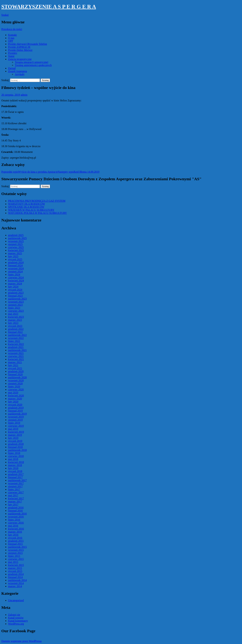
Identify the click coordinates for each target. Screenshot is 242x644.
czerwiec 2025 (16, 247)
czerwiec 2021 (16, 356)
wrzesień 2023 (16, 302)
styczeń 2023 (15, 326)
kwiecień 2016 (16, 529)
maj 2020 (13, 393)
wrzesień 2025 (16, 241)
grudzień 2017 (16, 474)
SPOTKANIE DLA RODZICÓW (26, 207)
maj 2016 (13, 526)
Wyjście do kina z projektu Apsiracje (30, 172)
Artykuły (20, 74)
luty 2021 (13, 365)
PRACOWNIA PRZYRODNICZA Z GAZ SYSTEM (37, 201)
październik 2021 (17, 350)
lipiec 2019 (14, 423)
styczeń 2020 (15, 405)
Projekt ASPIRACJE (19, 47)
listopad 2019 (15, 411)
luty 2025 (13, 256)
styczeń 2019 (15, 441)
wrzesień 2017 (16, 483)
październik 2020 (17, 377)
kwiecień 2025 (16, 250)
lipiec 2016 (14, 520)
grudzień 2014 (16, 574)
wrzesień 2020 (16, 380)
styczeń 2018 (15, 471)
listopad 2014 (15, 577)
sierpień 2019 (15, 420)
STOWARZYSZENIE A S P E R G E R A (49, 7)
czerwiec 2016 (16, 523)
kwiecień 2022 (16, 344)
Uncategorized (16, 600)
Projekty (13, 53)
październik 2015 (17, 547)
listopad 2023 (15, 296)
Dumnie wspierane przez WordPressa (21, 641)
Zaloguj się (14, 615)
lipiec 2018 (14, 453)
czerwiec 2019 (16, 426)
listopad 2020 (15, 374)
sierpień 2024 (15, 271)
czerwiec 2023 (16, 311)
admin (24, 95)
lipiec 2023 (14, 308)
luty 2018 (13, 468)
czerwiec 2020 (16, 390)
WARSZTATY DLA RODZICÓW (27, 204)
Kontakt (12, 35)
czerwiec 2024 (16, 278)
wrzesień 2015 (16, 550)
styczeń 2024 (15, 290)
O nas (11, 38)
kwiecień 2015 (16, 565)
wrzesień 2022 (16, 338)
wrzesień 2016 (16, 517)
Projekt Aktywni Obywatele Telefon (28, 44)
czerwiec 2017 (16, 492)
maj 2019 (13, 429)
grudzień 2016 (16, 508)
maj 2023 (13, 314)
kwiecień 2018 (16, 462)
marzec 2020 (15, 399)
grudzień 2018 (16, 444)
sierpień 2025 (15, 244)
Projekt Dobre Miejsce (20, 50)
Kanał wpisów (16, 618)
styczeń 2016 (15, 538)
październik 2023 (17, 299)
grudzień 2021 (16, 347)
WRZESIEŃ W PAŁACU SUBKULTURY (31, 210)
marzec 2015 (15, 568)
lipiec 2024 (14, 274)
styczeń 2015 (15, 571)
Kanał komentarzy (18, 621)
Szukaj (5, 15)
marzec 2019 (15, 435)
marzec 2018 (15, 465)
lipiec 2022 (14, 341)
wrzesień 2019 (16, 417)
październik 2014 (17, 580)
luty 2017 (13, 505)
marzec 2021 (15, 362)
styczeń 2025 (15, 259)
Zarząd (12, 68)
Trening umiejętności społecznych (33, 65)
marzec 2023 (15, 320)
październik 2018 (17, 450)
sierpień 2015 (15, 553)
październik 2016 (17, 514)
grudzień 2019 (16, 408)
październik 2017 (17, 480)
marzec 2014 (15, 586)
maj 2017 (13, 495)
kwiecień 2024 (16, 281)
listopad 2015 (15, 544)
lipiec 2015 (14, 556)
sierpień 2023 (15, 305)
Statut (11, 56)
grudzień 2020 (16, 371)
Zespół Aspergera (18, 71)
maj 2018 (13, 459)
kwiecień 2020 (16, 396)
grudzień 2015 (16, 541)
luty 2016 (13, 535)
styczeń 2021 (15, 368)
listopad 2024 (15, 265)
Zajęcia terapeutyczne (20, 59)
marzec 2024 (15, 284)
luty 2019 (13, 438)
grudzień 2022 (16, 329)
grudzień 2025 (16, 235)
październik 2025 (17, 238)
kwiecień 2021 (16, 359)
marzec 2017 (15, 501)
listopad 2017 (15, 477)
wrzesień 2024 (16, 268)
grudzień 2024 (16, 262)
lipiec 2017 (14, 489)
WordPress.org (16, 624)
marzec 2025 (15, 253)
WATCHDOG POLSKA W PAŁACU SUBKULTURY (37, 213)
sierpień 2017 (15, 486)
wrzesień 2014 (16, 583)
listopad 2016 (15, 511)
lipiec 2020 (14, 386)
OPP (11, 41)
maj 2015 (13, 562)
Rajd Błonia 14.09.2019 (79, 172)
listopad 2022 (15, 332)
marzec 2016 (15, 532)
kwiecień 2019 (16, 432)
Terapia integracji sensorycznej (32, 62)
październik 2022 (17, 335)
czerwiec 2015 (16, 559)
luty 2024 (13, 287)
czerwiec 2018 (16, 456)
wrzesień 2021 (16, 353)
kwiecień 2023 (16, 317)
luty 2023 (13, 323)
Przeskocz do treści (12, 29)
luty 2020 (13, 402)
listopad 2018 (15, 447)
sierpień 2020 (15, 383)
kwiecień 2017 (16, 498)
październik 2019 (17, 414)
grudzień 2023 (16, 293)
